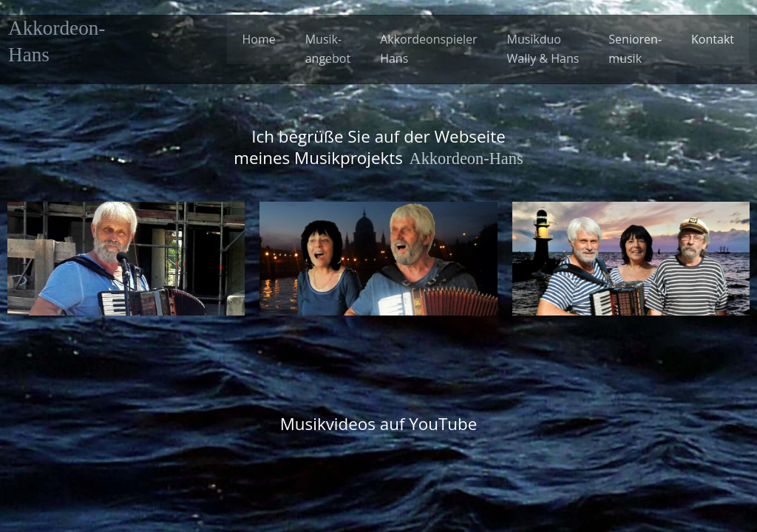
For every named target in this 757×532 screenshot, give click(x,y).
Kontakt (713, 39)
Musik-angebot (328, 49)
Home (258, 39)
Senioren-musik (635, 49)
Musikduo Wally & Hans (543, 49)
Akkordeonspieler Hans (428, 49)
